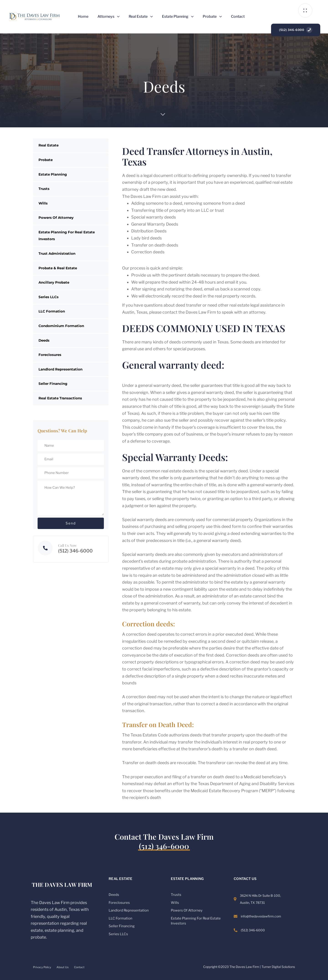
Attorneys (109, 16)
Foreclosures (50, 355)
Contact (238, 16)
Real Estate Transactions (60, 398)
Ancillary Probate (54, 282)
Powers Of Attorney (56, 218)
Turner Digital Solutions (278, 967)
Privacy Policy (42, 967)
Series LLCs (49, 297)
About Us (63, 967)
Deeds (44, 340)
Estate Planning (178, 16)
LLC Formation (52, 311)
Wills (43, 203)
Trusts (44, 189)
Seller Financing (53, 384)
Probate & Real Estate (58, 268)
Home (83, 16)
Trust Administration (57, 253)
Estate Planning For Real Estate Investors (67, 236)
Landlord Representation (60, 369)
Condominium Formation (61, 326)
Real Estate (141, 16)
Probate (212, 16)
